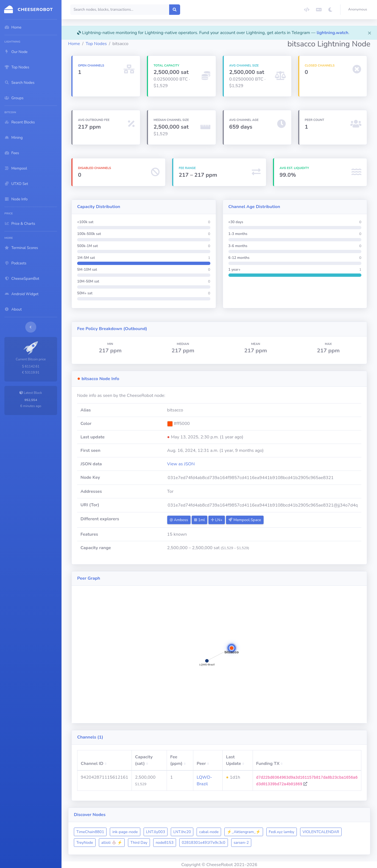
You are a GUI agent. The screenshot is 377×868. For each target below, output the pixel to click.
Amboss (179, 520)
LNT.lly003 (156, 832)
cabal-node (209, 832)
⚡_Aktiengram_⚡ (244, 832)
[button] (359, 10)
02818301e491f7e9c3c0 (204, 843)
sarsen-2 (241, 843)
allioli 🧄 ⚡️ (112, 843)
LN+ (217, 520)
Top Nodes (96, 44)
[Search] (120, 10)
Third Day (139, 843)
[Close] (370, 33)
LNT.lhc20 (182, 832)
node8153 (165, 843)
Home (74, 44)
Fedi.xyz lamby (282, 832)
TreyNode (85, 843)
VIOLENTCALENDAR (321, 832)
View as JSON (181, 464)
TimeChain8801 (90, 832)
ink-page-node (125, 832)
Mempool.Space (245, 520)
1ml (199, 520)
